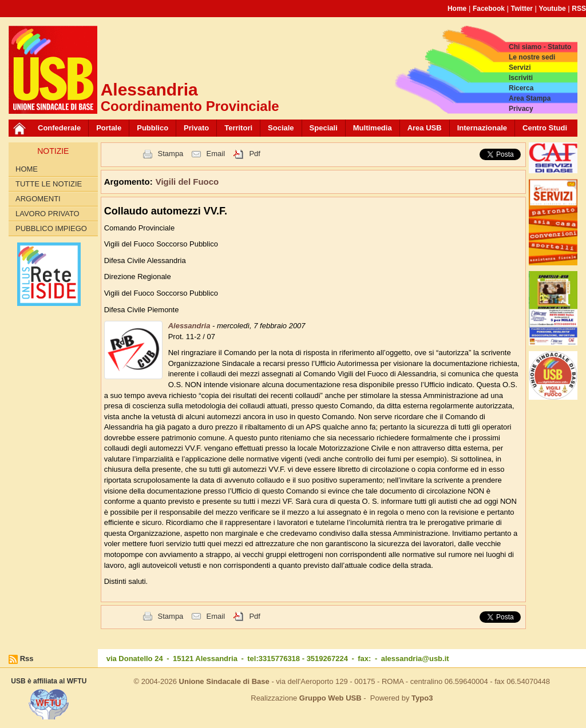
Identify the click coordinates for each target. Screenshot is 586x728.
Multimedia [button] (373, 128)
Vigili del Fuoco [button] (187, 182)
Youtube (553, 9)
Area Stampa (530, 98)
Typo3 (422, 698)
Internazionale (482, 128)
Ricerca (521, 88)
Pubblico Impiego (51, 228)
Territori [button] (238, 128)
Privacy (521, 109)
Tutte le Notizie (49, 184)
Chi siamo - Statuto (540, 47)
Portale (109, 128)
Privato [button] (196, 128)
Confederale (59, 128)
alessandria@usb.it (415, 659)
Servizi (520, 67)
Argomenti (38, 199)
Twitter (522, 9)
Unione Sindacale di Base (224, 681)
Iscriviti (521, 78)
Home (457, 9)
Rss (27, 659)
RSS (579, 9)
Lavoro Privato (47, 214)
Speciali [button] (324, 128)
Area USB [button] (425, 128)
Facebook (489, 9)
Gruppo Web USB (330, 698)
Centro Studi (545, 128)
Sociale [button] (281, 128)
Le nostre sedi (532, 57)
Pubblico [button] (153, 128)
